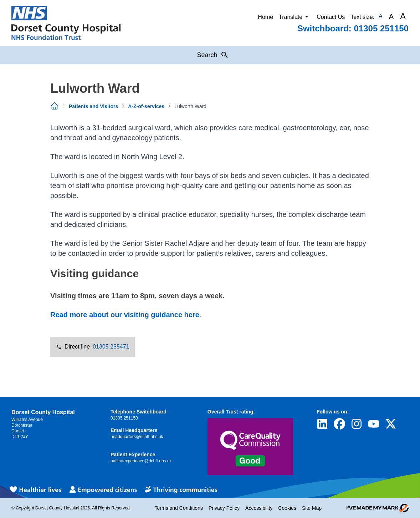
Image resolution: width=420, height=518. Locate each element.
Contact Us (331, 17)
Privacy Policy (224, 508)
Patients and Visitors (93, 106)
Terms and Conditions (179, 508)
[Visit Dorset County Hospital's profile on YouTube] (374, 424)
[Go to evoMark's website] (378, 508)
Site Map (312, 508)
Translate (295, 16)
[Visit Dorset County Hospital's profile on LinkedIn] (322, 424)
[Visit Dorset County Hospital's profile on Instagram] (357, 424)
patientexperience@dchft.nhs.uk (141, 461)
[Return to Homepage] (66, 23)
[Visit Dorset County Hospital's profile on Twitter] (391, 424)
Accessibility (259, 508)
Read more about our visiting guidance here (125, 315)
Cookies (287, 508)
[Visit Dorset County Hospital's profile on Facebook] (339, 424)
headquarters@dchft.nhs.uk (137, 437)
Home (265, 17)
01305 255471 (111, 347)
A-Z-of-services (146, 106)
